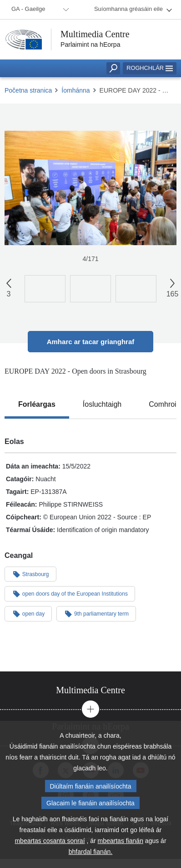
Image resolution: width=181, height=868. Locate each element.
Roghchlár (150, 68)
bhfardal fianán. (91, 853)
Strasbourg (30, 574)
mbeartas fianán (121, 842)
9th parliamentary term (96, 613)
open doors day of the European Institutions (70, 593)
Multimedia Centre (95, 34)
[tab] (37, 404)
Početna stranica (28, 90)
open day (28, 613)
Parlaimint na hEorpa (90, 44)
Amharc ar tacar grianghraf (91, 342)
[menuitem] (39, 10)
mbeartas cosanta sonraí (50, 842)
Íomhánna (75, 90)
